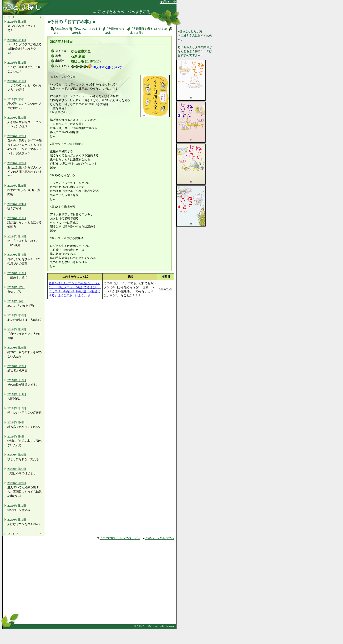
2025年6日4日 (16, 437)
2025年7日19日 (17, 218)
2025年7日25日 (17, 163)
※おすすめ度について (107, 67)
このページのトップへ (160, 538)
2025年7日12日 (17, 255)
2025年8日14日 (17, 40)
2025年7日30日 (17, 118)
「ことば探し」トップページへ (120, 538)
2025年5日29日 (17, 455)
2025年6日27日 (17, 330)
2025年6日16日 (17, 380)
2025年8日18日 (17, 22)
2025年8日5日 (16, 99)
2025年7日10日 (17, 273)
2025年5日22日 (17, 483)
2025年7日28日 (17, 136)
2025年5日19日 (17, 506)
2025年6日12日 (17, 394)
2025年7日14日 (17, 237)
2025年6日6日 (16, 422)
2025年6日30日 (17, 315)
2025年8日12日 (17, 63)
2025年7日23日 (17, 186)
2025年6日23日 (17, 348)
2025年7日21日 (17, 204)
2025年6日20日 (17, 366)
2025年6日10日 (17, 408)
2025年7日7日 (16, 287)
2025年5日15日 (17, 520)
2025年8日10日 (17, 81)
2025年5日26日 (17, 469)
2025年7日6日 (16, 301)
